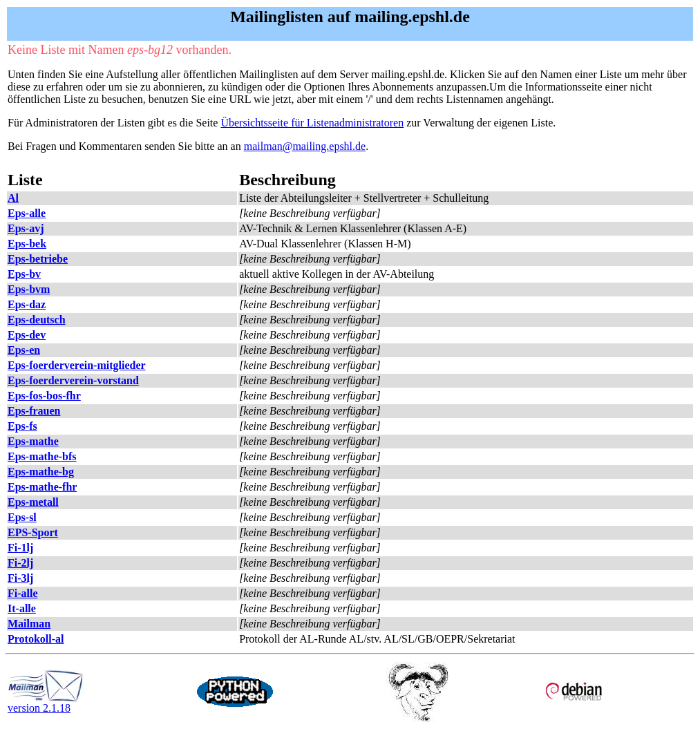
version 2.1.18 (46, 703)
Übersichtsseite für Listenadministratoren (312, 123)
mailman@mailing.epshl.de (305, 146)
